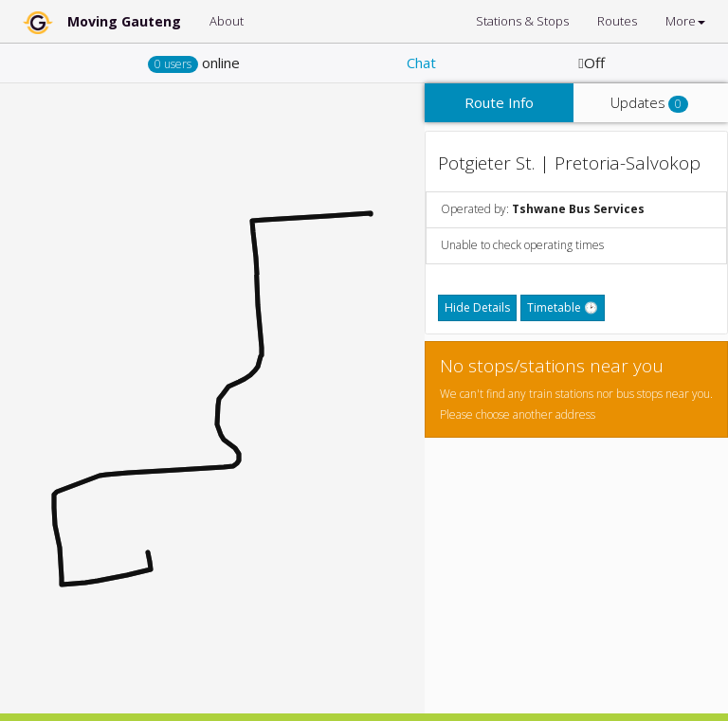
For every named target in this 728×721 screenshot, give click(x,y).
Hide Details (477, 307)
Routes (617, 21)
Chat (421, 63)
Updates (649, 103)
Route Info (499, 102)
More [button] (685, 21)
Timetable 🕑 (563, 307)
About (227, 21)
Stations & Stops (522, 21)
